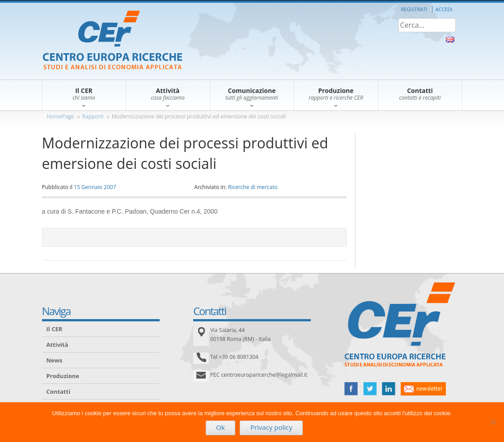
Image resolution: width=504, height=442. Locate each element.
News (55, 360)
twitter (370, 389)
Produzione (63, 376)
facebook (351, 389)
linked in (389, 389)
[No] (493, 422)
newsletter (423, 389)
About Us (450, 40)
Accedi (444, 9)
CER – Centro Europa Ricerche (112, 41)
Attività (57, 345)
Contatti (59, 391)
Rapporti (93, 116)
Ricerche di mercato (253, 187)
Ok (220, 427)
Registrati (414, 9)
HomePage (61, 116)
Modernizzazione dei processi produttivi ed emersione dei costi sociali (199, 116)
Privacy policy (271, 427)
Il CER (55, 329)
